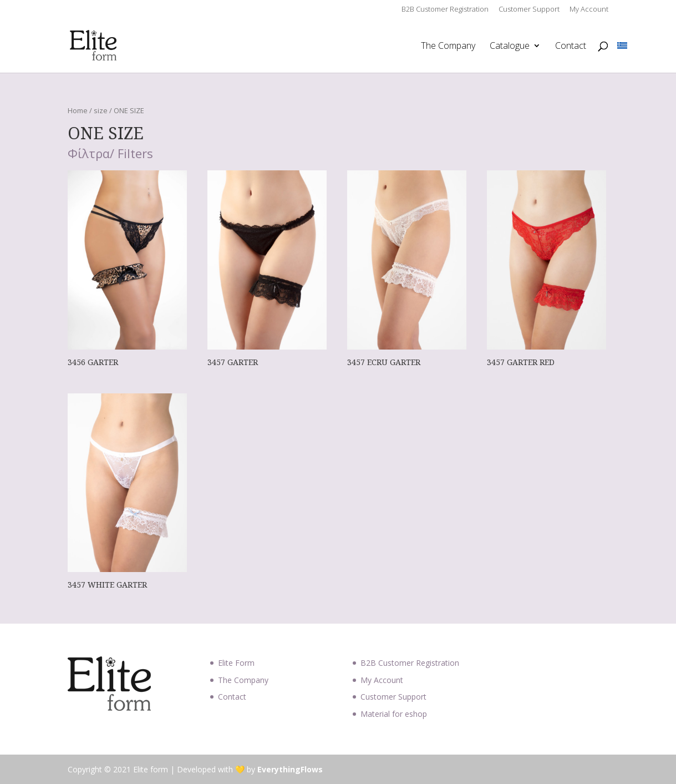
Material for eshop (394, 714)
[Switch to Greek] (622, 46)
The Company (448, 47)
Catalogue (510, 47)
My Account (589, 10)
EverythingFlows (290, 769)
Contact (571, 47)
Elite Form (236, 663)
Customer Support (529, 10)
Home (78, 110)
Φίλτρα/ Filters (110, 154)
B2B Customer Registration (445, 10)
